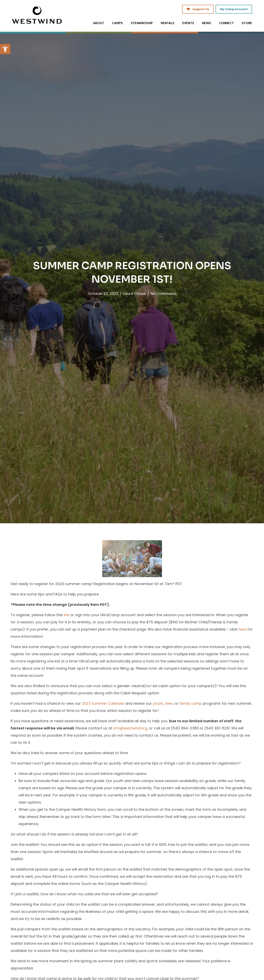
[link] (5, 49)
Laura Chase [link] (134, 294)
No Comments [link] (164, 294)
